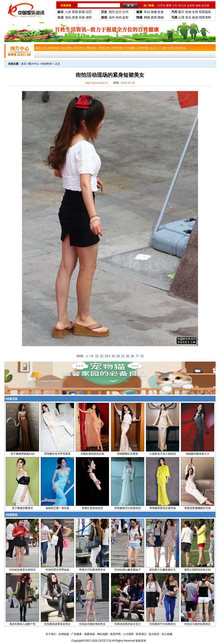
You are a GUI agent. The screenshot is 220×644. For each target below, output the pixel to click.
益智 (125, 17)
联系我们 (141, 634)
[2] (102, 356)
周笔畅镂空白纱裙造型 (128, 508)
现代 (112, 12)
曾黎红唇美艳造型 (92, 508)
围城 (161, 17)
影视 (82, 12)
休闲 (119, 17)
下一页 (140, 356)
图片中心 (34, 64)
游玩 (68, 17)
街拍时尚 (47, 64)
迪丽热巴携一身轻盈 (57, 508)
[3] (106, 356)
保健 (154, 12)
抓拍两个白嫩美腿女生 (163, 570)
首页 (24, 64)
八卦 (68, 12)
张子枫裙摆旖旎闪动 (22, 454)
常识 (147, 12)
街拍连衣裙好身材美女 (92, 624)
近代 (119, 12)
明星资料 (205, 17)
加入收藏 (167, 634)
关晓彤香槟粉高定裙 (92, 454)
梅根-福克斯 (202, 5)
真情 (154, 17)
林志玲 (182, 5)
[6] (118, 356)
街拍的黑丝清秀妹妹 (57, 570)
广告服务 (77, 634)
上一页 (90, 356)
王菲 (175, 5)
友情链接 (64, 634)
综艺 (89, 12)
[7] (123, 356)
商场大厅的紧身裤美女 (92, 570)
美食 (75, 17)
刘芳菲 (161, 5)
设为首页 (154, 634)
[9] (132, 356)
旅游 (195, 17)
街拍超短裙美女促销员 (22, 570)
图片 (181, 12)
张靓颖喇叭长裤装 (128, 454)
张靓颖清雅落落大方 (198, 454)
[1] (97, 356)
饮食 (161, 12)
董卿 (169, 5)
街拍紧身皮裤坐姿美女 (57, 624)
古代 (125, 12)
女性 (195, 12)
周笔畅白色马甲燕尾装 (57, 454)
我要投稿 (90, 634)
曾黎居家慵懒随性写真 (198, 508)
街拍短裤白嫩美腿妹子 (128, 570)
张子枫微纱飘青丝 (22, 508)
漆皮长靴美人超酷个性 (22, 624)
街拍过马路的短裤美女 (198, 624)
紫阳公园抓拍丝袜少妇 (198, 570)
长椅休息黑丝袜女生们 (128, 624)
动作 (112, 17)
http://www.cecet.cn (97, 83)
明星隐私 (205, 12)
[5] (113, 356)
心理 (181, 17)
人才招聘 (128, 634)
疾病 (188, 12)
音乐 (188, 17)
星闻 (75, 12)
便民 (89, 17)
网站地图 (103, 634)
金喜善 (191, 5)
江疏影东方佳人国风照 (163, 454)
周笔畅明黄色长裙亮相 (163, 508)
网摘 (147, 17)
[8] (128, 356)
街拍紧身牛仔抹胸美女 (163, 624)
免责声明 (115, 634)
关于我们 (51, 634)
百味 (82, 17)
